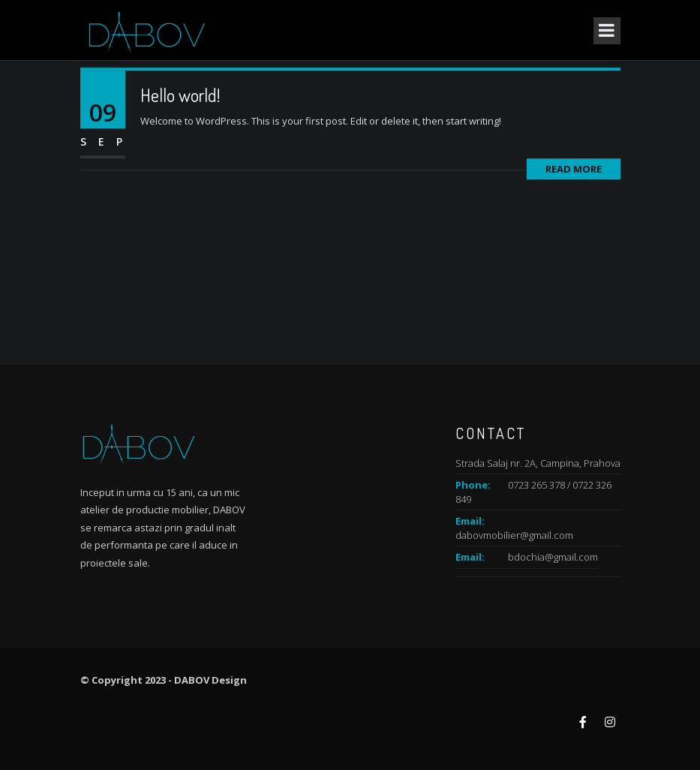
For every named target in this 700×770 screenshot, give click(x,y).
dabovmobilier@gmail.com (514, 535)
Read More (574, 173)
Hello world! (180, 99)
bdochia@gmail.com (553, 557)
